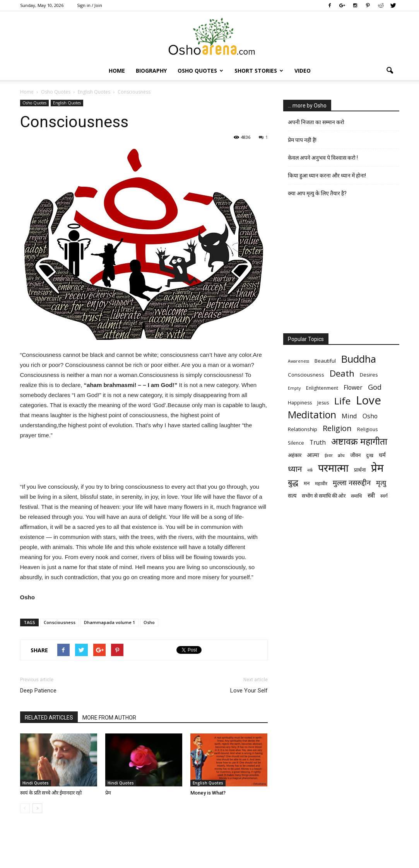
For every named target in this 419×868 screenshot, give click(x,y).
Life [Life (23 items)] (342, 401)
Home (117, 71)
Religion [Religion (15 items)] (337, 428)
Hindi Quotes (36, 783)
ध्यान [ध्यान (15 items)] (295, 469)
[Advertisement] (144, 462)
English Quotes (67, 103)
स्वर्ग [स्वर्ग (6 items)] (384, 496)
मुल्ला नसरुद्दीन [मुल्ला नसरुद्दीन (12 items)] (352, 482)
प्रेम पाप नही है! (302, 140)
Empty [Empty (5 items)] (294, 388)
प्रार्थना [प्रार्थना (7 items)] (360, 470)
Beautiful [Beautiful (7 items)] (325, 361)
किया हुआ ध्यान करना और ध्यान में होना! (327, 176)
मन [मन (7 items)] (307, 483)
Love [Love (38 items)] (369, 400)
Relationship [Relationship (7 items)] (303, 429)
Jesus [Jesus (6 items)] (323, 403)
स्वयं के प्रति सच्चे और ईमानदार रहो (51, 793)
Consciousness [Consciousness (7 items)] (306, 375)
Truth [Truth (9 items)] (318, 443)
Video (303, 71)
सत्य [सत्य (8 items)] (292, 495)
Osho (149, 622)
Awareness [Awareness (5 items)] (298, 361)
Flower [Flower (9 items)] (353, 388)
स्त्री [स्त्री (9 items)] (371, 495)
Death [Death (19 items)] (342, 373)
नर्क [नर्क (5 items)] (310, 470)
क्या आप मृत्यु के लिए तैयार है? (317, 193)
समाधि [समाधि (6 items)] (357, 496)
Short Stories (259, 71)
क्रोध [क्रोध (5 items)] (341, 455)
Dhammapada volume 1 (109, 622)
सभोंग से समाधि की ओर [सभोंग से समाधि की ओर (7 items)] (324, 496)
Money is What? (208, 793)
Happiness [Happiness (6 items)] (300, 403)
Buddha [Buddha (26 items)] (359, 359)
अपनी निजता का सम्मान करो (316, 122)
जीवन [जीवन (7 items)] (355, 455)
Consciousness (60, 622)
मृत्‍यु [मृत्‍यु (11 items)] (381, 483)
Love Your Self (249, 691)
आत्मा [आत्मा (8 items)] (313, 455)
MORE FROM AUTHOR (109, 718)
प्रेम (108, 793)
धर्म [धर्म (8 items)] (382, 455)
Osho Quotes (200, 71)
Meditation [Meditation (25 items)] (312, 415)
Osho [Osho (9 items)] (370, 416)
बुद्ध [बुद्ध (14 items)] (293, 482)
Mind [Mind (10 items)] (349, 416)
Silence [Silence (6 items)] (296, 443)
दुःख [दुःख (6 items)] (370, 455)
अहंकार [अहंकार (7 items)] (295, 455)
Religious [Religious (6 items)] (367, 429)
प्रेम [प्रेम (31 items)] (377, 468)
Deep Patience (38, 691)
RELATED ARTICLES (49, 718)
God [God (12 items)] (375, 387)
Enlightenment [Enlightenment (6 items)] (322, 388)
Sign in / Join (90, 5)
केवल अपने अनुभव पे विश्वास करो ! (323, 158)
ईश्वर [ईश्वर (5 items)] (328, 455)
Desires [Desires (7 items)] (369, 375)
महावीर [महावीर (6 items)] (321, 483)
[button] (390, 71)
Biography (151, 71)
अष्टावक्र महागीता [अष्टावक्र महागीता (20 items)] (359, 441)
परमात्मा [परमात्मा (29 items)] (333, 468)
